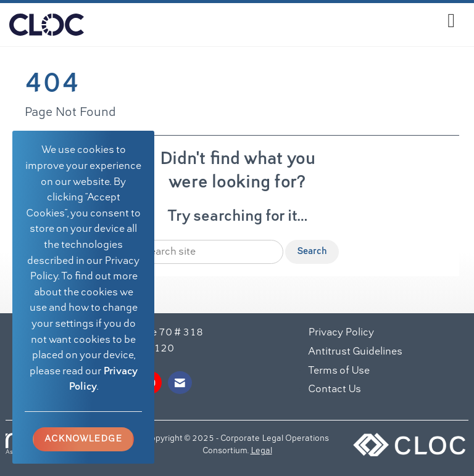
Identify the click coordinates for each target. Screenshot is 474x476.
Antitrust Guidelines (355, 352)
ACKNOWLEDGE (83, 439)
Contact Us (335, 390)
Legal (261, 451)
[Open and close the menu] (273, 23)
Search (312, 252)
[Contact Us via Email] (180, 383)
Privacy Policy (341, 333)
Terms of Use (339, 371)
